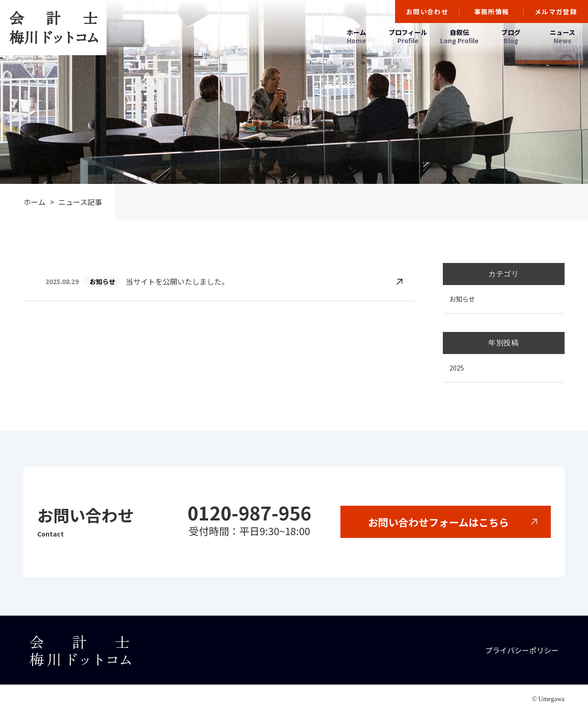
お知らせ (462, 299)
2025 (457, 368)
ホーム (34, 202)
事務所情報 (492, 11)
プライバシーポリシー (522, 650)
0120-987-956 (249, 513)
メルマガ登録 (556, 11)
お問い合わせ (427, 11)
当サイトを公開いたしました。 (177, 281)
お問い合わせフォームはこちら (438, 522)
